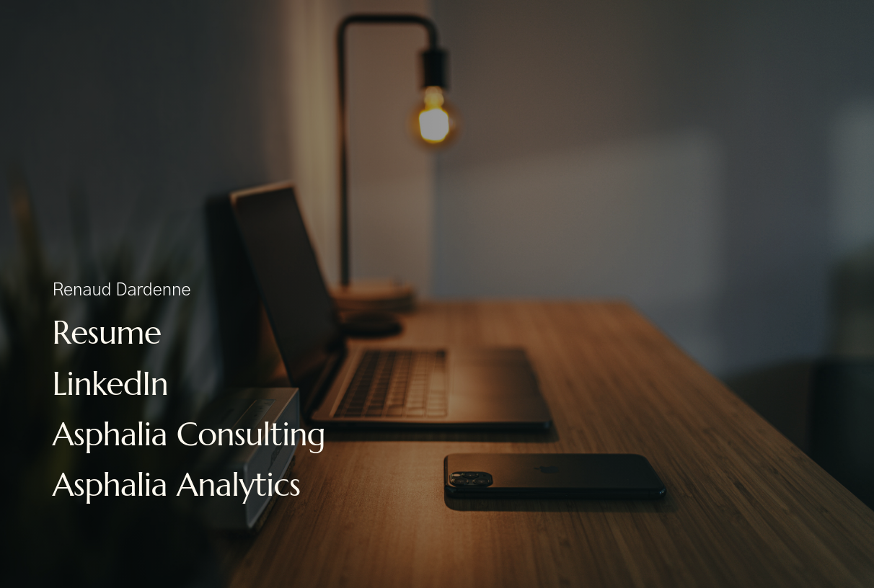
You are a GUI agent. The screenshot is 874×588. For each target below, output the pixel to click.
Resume (106, 333)
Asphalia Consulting (189, 434)
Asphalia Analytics (176, 485)
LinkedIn (110, 384)
